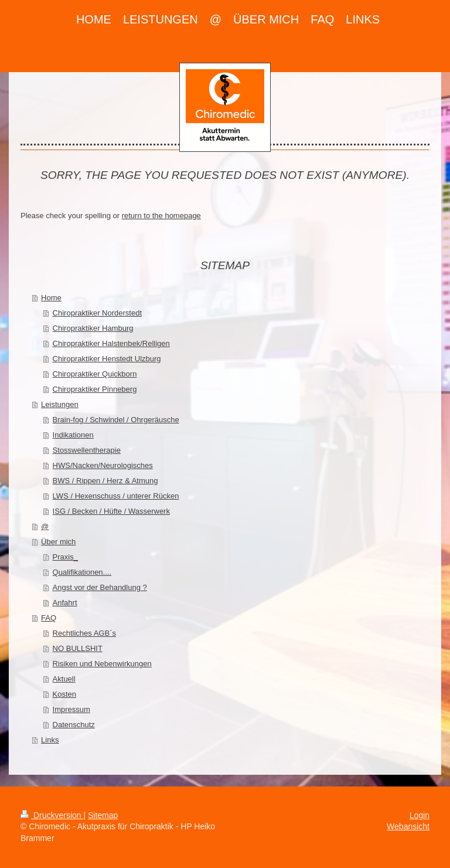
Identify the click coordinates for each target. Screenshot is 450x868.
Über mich (58, 542)
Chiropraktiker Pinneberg (95, 389)
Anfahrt (65, 603)
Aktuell (64, 679)
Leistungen (60, 404)
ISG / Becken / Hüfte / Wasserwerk (111, 511)
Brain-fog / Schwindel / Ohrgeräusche (116, 420)
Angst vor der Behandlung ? (100, 587)
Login (420, 815)
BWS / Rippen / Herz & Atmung (105, 481)
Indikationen (73, 435)
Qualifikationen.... (82, 572)
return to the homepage (161, 216)
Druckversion (52, 815)
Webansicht (408, 826)
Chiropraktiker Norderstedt (97, 313)
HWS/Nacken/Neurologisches (103, 465)
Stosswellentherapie (87, 450)
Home (51, 298)
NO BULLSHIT (78, 648)
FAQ (49, 618)
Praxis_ (65, 557)
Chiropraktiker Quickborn (95, 374)
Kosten (64, 694)
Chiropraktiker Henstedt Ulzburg (107, 359)
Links (50, 740)
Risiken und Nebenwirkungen (102, 664)
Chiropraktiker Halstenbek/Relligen (111, 343)
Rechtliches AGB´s (84, 633)
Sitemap (103, 815)
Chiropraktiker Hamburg (93, 328)
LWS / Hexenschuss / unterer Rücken (116, 496)
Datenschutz (74, 725)
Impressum (71, 709)
